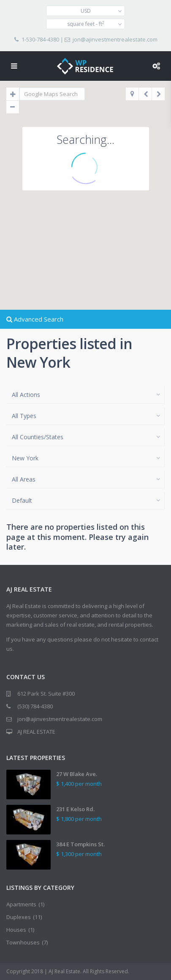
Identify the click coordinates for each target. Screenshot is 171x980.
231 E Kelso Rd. (75, 809)
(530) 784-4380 (35, 706)
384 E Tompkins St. (80, 844)
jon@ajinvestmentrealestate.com (115, 39)
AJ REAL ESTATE (36, 732)
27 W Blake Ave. (77, 774)
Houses (16, 930)
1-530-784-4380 (40, 39)
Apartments (21, 904)
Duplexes (19, 917)
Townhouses (23, 942)
